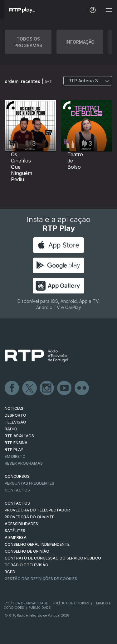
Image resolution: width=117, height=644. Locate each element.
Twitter (30, 388)
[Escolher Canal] (88, 81)
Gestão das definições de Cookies (41, 579)
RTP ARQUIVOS (19, 436)
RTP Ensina (16, 443)
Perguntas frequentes (29, 483)
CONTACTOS (17, 503)
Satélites (15, 531)
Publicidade (40, 608)
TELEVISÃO (15, 422)
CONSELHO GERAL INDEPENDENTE (37, 544)
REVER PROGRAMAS (24, 463)
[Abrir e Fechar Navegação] (109, 10)
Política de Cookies (71, 603)
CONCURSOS (17, 476)
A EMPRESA (16, 537)
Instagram (47, 388)
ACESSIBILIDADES (21, 524)
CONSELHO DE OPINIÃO (27, 551)
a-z (48, 81)
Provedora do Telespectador (37, 510)
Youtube (65, 388)
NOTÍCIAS (14, 408)
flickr (82, 388)
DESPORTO (15, 415)
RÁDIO (11, 429)
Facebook (12, 388)
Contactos (17, 490)
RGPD (10, 572)
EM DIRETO (15, 456)
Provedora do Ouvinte (29, 517)
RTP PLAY (14, 450)
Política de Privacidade (26, 603)
